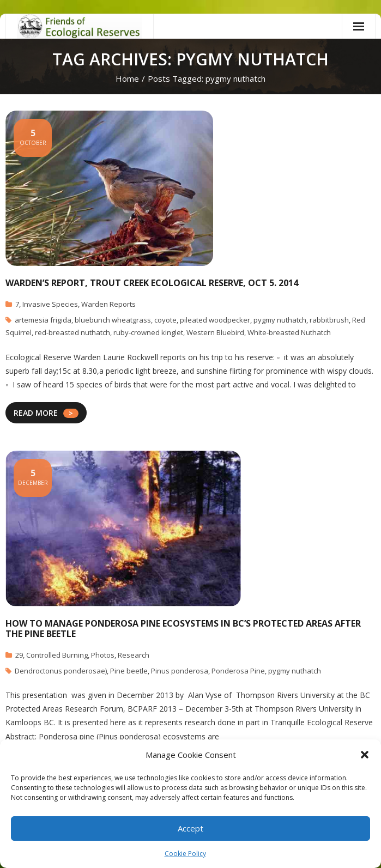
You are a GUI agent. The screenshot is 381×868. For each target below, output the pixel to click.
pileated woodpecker (215, 320)
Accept (190, 828)
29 (19, 655)
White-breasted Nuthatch (289, 332)
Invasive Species (50, 304)
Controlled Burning (57, 655)
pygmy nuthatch (280, 320)
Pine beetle (129, 671)
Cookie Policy (185, 854)
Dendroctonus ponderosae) (61, 671)
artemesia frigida (43, 320)
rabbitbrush (329, 320)
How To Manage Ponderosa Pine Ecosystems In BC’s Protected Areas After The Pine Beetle (183, 629)
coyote (165, 320)
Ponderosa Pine (238, 671)
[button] (365, 755)
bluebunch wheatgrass (113, 320)
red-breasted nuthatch (72, 332)
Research (134, 655)
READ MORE (36, 413)
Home (127, 78)
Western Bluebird (215, 332)
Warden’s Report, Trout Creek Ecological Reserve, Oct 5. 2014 (152, 283)
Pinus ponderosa (180, 671)
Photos (103, 655)
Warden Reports (108, 304)
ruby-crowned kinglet (148, 332)
